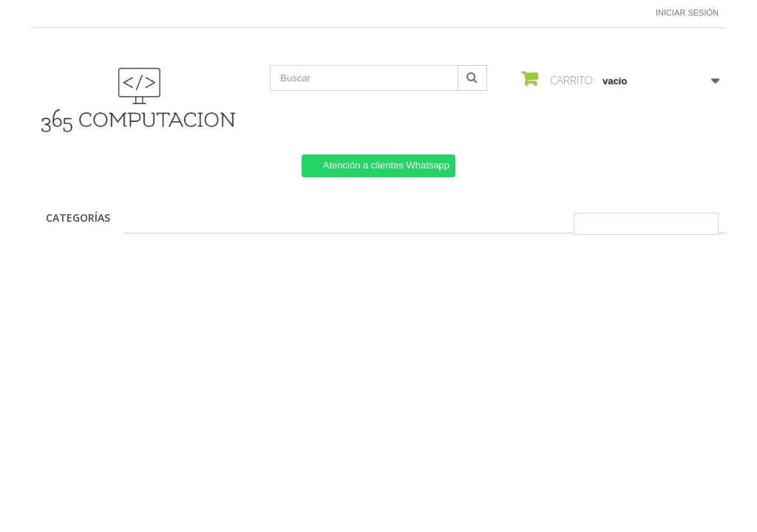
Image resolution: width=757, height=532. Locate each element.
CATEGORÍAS (78, 218)
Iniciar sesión (687, 13)
